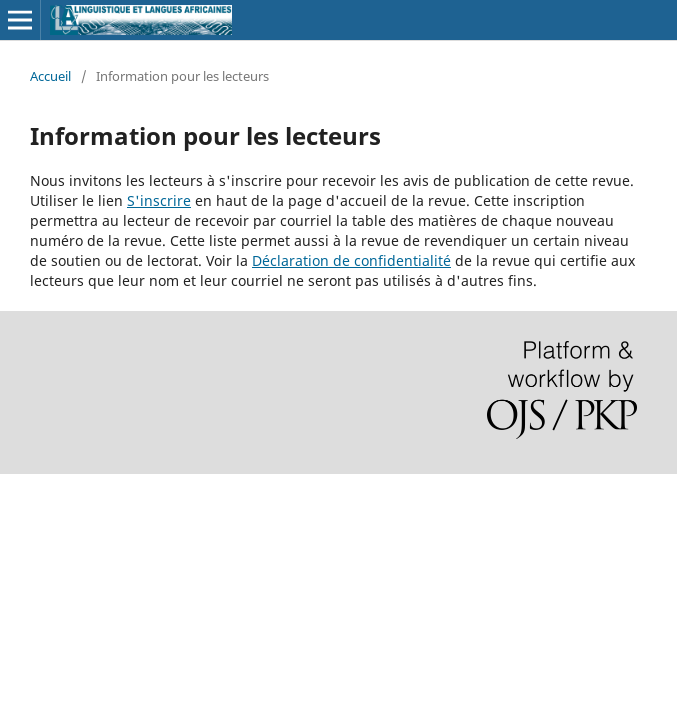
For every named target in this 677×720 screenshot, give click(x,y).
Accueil (50, 76)
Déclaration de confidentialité (351, 260)
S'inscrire (159, 200)
